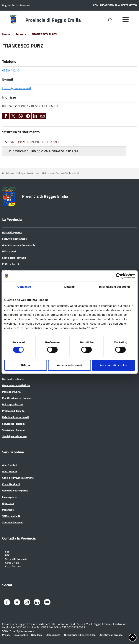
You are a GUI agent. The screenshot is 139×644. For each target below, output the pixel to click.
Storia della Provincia (14, 258)
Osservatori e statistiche (16, 385)
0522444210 (11, 70)
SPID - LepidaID (11, 516)
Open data (8, 503)
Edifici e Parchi (11, 264)
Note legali (37, 635)
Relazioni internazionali (15, 417)
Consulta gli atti (11, 484)
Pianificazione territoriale (16, 398)
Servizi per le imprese (14, 436)
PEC (7, 555)
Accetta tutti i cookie (113, 365)
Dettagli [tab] (70, 287)
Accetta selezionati (69, 365)
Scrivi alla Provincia (16, 559)
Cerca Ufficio (12, 562)
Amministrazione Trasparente (19, 245)
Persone (21, 34)
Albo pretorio (9, 471)
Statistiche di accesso (110, 635)
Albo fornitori (10, 465)
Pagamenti (8, 510)
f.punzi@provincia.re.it (17, 88)
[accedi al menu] (125, 19)
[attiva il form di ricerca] (109, 20)
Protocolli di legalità (13, 411)
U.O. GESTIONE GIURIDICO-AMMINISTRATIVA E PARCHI (42, 151)
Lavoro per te (9, 497)
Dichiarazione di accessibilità (80, 635)
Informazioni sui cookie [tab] (115, 287)
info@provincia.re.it (24, 631)
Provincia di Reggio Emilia (53, 20)
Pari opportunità (11, 392)
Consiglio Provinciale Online (18, 478)
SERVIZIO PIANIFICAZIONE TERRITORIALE (32, 142)
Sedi (8, 551)
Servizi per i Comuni (13, 430)
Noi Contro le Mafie (13, 379)
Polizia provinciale (12, 404)
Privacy (6, 635)
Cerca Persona (13, 566)
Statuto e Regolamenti (15, 239)
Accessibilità (53, 635)
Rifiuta (26, 365)
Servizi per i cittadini (14, 424)
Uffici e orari (9, 251)
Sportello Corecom (12, 522)
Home (6, 34)
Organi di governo (12, 232)
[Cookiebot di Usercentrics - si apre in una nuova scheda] (118, 276)
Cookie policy (21, 635)
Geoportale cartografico (15, 490)
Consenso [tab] (24, 287)
